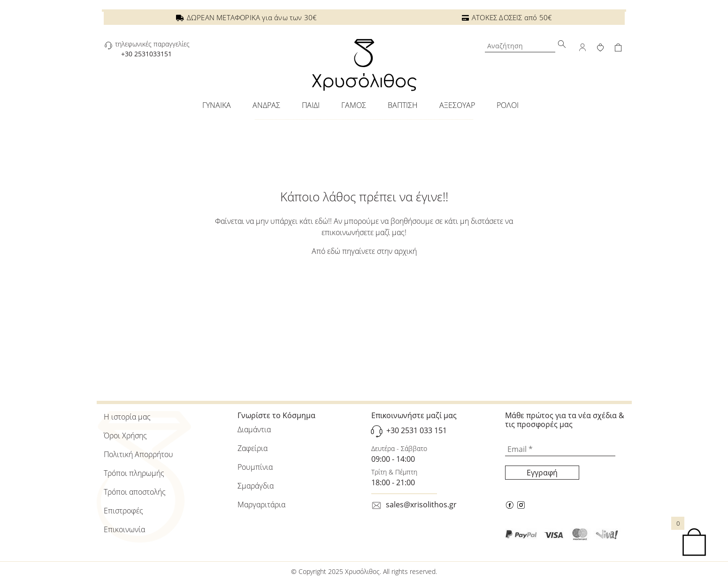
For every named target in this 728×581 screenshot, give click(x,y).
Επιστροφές (123, 511)
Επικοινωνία (124, 529)
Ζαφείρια (253, 448)
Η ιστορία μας (127, 417)
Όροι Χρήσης (125, 436)
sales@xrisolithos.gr (421, 505)
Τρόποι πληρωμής (134, 473)
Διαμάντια (254, 429)
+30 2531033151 (146, 54)
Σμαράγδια (256, 486)
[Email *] (560, 449)
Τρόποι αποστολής (135, 492)
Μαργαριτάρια (261, 505)
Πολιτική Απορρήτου (138, 454)
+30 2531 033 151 (417, 431)
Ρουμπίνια (255, 467)
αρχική (406, 251)
